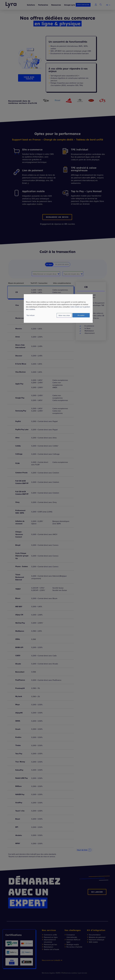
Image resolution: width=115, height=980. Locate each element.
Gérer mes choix (64, 315)
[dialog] (58, 308)
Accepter (81, 315)
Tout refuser (31, 315)
